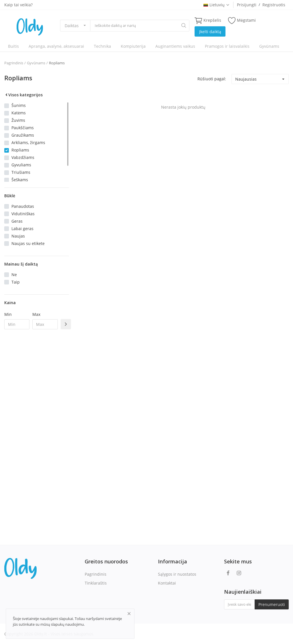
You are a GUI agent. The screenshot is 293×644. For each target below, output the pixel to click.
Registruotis (274, 5)
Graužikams (23, 135)
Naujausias (246, 79)
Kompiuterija (133, 46)
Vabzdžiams (23, 157)
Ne (14, 275)
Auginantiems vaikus (175, 46)
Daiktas (72, 26)
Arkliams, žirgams (28, 142)
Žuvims (18, 120)
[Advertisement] (37, 426)
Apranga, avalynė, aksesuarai (56, 46)
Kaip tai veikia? (18, 5)
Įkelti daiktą (210, 32)
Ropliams (57, 63)
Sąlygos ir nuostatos (177, 574)
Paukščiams (23, 128)
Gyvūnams (269, 46)
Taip (16, 282)
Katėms (19, 113)
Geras (17, 221)
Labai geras (22, 229)
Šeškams (20, 180)
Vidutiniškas (23, 214)
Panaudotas (23, 206)
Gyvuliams (21, 165)
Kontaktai (167, 583)
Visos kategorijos (23, 95)
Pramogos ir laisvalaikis (227, 46)
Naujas (18, 236)
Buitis (13, 46)
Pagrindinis (14, 63)
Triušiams (21, 172)
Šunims (19, 105)
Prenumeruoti (272, 604)
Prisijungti (247, 5)
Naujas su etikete (28, 243)
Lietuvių (217, 5)
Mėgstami (242, 20)
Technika (102, 46)
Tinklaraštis (96, 583)
